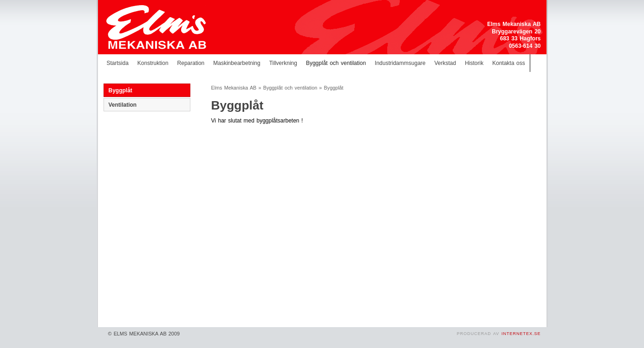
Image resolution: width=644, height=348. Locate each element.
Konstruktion (153, 63)
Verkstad (445, 63)
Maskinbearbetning (237, 63)
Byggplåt (120, 90)
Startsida (118, 63)
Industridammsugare (400, 63)
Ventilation (123, 105)
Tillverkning (283, 63)
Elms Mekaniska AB (234, 88)
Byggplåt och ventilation (336, 63)
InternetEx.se (521, 334)
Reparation (191, 63)
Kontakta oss (509, 63)
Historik (474, 63)
